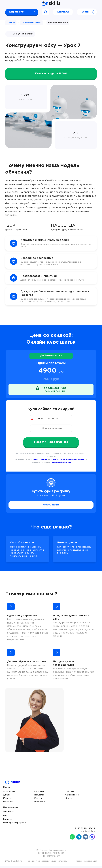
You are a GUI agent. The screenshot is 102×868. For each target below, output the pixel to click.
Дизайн (7, 797)
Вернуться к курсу (20, 34)
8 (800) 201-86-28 (85, 831)
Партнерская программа (15, 825)
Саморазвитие (72, 797)
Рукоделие (39, 793)
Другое (69, 800)
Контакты (63, 12)
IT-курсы (7, 800)
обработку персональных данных (68, 461)
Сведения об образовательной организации (49, 863)
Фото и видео (10, 793)
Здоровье (70, 793)
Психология (40, 804)
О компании (9, 814)
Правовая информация (86, 863)
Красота (38, 800)
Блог (5, 817)
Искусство (39, 797)
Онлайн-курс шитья (31, 23)
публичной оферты (61, 465)
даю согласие (40, 461)
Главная (11, 23)
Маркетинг (8, 804)
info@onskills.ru (88, 833)
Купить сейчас (51, 507)
